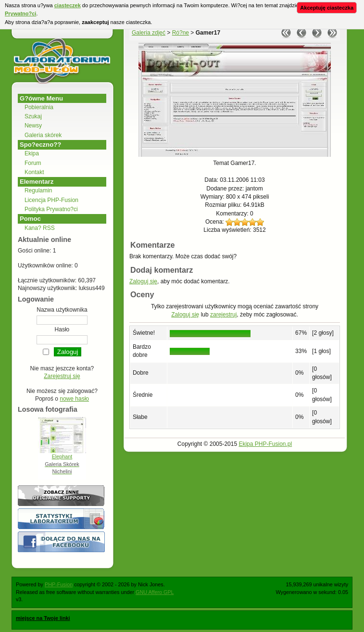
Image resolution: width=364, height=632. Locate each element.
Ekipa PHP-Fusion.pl (265, 444)
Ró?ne (181, 33)
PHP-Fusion (59, 584)
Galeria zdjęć (149, 33)
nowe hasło (74, 399)
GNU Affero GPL (155, 592)
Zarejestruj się (62, 376)
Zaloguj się (143, 281)
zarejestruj (223, 315)
